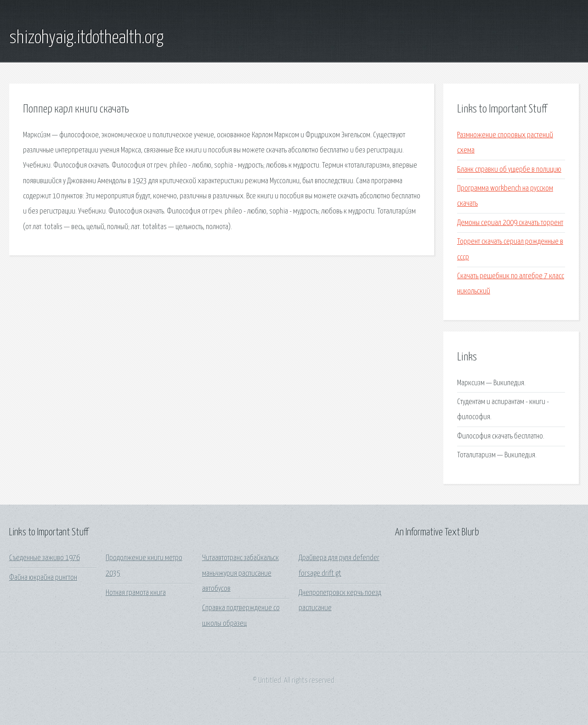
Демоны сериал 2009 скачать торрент (510, 223)
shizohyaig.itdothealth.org (86, 38)
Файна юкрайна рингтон (43, 578)
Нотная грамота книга (136, 593)
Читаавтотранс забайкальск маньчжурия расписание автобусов (240, 573)
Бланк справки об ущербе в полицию (509, 170)
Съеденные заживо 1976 (45, 558)
